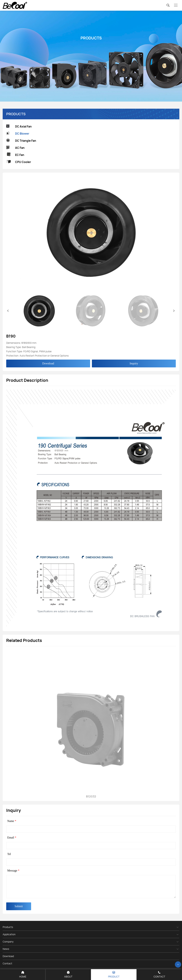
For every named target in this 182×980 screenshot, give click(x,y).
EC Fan (15, 155)
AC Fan (15, 148)
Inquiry (134, 363)
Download (48, 363)
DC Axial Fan (19, 127)
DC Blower (18, 134)
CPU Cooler (19, 162)
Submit (19, 906)
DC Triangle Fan (21, 141)
